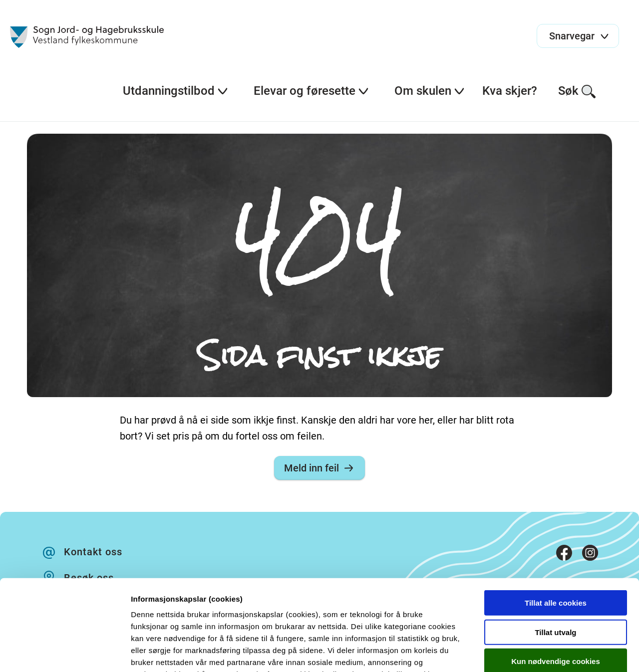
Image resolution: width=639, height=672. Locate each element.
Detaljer (532, 652)
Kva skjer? (510, 91)
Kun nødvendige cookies (556, 576)
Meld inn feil (319, 468)
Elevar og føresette (312, 91)
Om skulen (430, 91)
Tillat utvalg (555, 547)
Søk (577, 92)
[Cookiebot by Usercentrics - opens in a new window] (65, 653)
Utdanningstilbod (176, 91)
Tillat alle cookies (556, 518)
